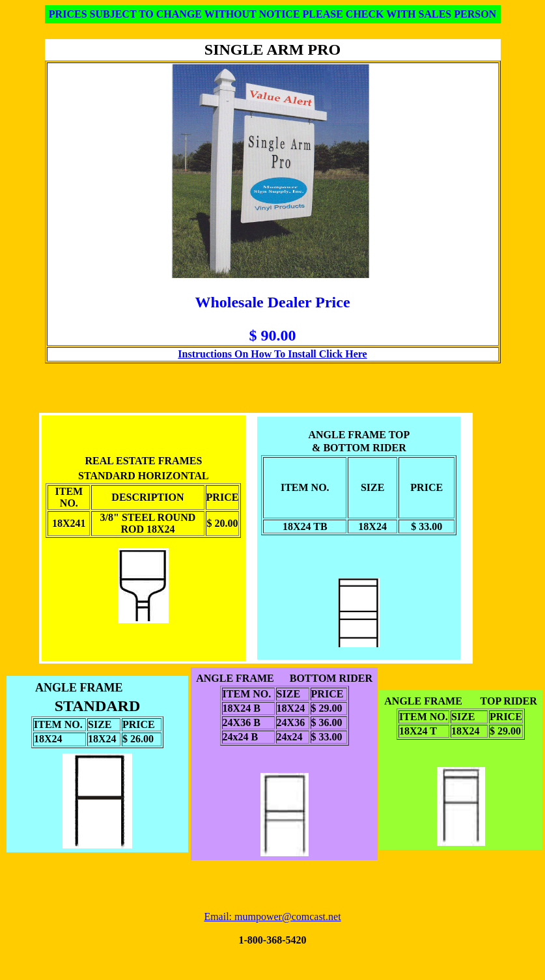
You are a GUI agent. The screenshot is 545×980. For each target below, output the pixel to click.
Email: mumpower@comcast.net (272, 917)
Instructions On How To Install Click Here (272, 354)
